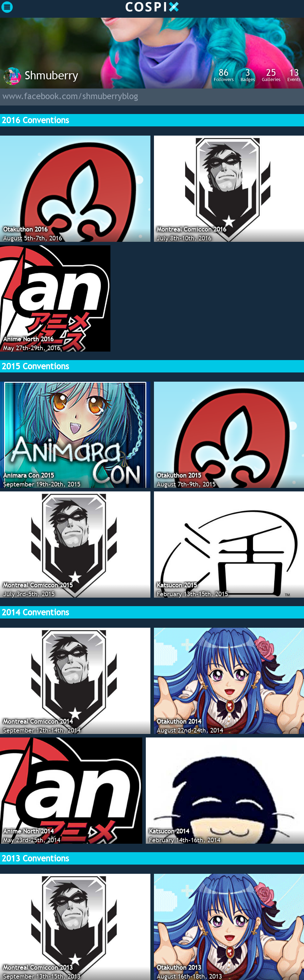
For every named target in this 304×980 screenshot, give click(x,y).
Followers (224, 75)
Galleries (271, 75)
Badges (248, 75)
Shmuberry (51, 75)
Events (294, 75)
